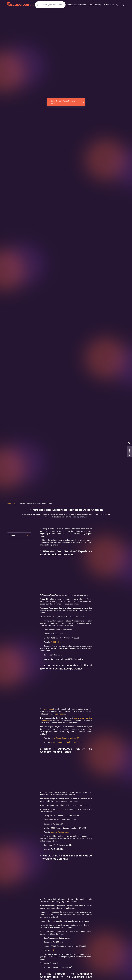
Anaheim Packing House (61, 842)
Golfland (55, 962)
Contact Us (109, 5)
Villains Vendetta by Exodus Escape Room (68, 749)
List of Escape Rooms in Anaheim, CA (66, 745)
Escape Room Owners (75, 5)
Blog (15, 504)
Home (9, 504)
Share (19, 535)
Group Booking (95, 5)
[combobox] (50, 5)
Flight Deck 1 (57, 647)
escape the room (76, 719)
